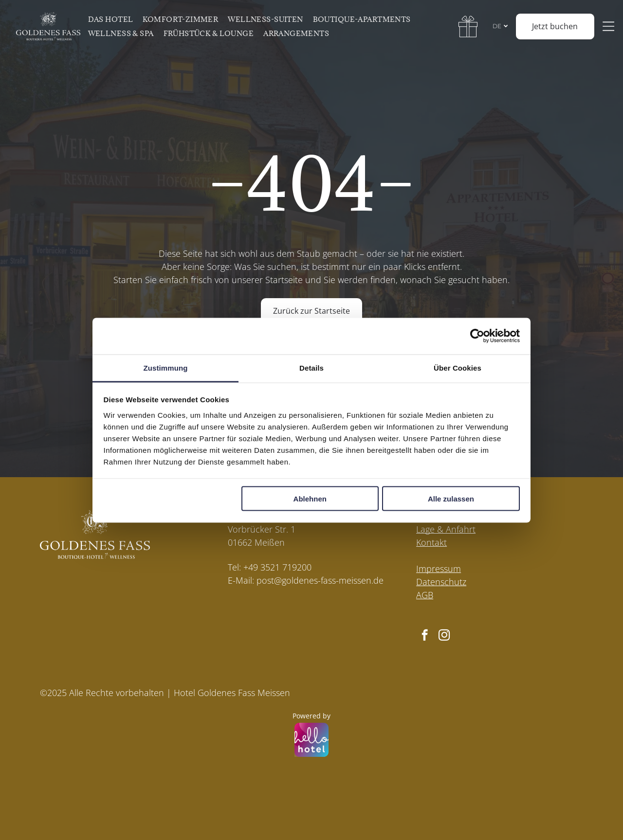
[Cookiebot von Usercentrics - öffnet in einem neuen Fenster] (477, 336)
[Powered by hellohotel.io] (311, 741)
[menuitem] (114, 19)
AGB (425, 595)
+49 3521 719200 (277, 567)
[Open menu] (611, 26)
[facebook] (425, 636)
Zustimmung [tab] (166, 367)
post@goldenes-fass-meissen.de (320, 580)
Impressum (439, 569)
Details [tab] (311, 367)
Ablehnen (310, 499)
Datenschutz (441, 582)
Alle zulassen (451, 499)
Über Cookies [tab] (458, 367)
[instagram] (444, 636)
